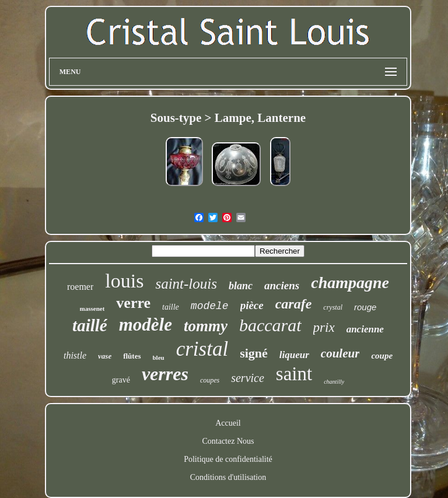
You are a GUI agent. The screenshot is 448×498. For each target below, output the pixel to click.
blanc (241, 286)
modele (210, 306)
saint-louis (186, 284)
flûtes (132, 356)
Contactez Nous (228, 441)
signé (254, 353)
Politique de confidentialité (228, 459)
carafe (294, 304)
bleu (159, 357)
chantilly (334, 382)
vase (105, 356)
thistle (75, 355)
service (248, 378)
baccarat (270, 325)
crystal (333, 307)
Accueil (228, 423)
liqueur (294, 355)
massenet (92, 308)
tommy (206, 326)
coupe (382, 356)
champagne (350, 283)
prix (324, 327)
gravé (121, 380)
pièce (252, 305)
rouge (365, 307)
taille (171, 307)
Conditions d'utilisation (228, 477)
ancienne (365, 329)
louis (124, 281)
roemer (80, 287)
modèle (146, 325)
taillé (90, 325)
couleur (340, 353)
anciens (282, 285)
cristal (202, 349)
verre (133, 303)
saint (294, 374)
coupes (210, 380)
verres (165, 374)
